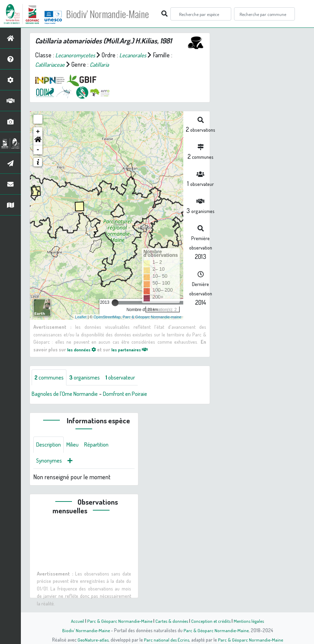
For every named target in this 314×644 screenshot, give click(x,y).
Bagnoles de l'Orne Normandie (69, 394)
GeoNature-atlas (91, 639)
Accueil (74, 621)
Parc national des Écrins (166, 639)
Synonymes (51, 463)
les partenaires (136, 349)
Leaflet (81, 317)
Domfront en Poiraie (136, 394)
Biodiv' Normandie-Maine (114, 14)
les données (83, 349)
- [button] (38, 150)
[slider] (115, 303)
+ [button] (38, 132)
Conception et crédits (212, 621)
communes (51, 378)
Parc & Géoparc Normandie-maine (152, 317)
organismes (90, 378)
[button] (38, 141)
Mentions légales (252, 621)
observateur (129, 378)
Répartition (103, 446)
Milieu (77, 446)
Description (50, 446)
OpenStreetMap (107, 317)
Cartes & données (171, 621)
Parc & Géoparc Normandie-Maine (118, 621)
